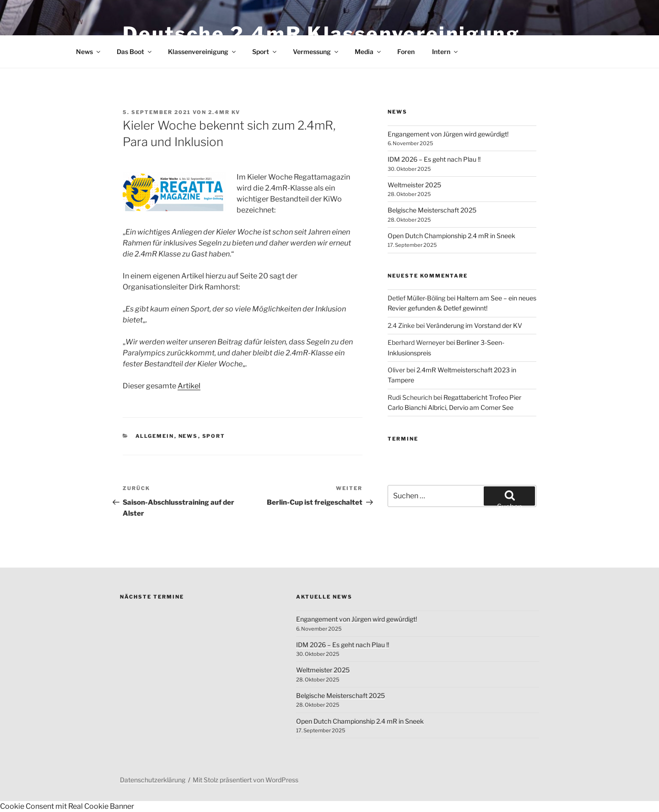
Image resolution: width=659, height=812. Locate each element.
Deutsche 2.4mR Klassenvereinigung (321, 34)
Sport (265, 52)
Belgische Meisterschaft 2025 (432, 210)
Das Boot (135, 52)
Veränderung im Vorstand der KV (474, 325)
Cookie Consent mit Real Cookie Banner (67, 806)
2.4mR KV (224, 112)
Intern (446, 52)
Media (368, 52)
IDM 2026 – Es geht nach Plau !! (434, 159)
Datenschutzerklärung (153, 780)
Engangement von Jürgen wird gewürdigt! (448, 134)
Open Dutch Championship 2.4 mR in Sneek (451, 236)
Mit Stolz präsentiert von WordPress (246, 780)
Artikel (189, 386)
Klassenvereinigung (203, 52)
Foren (406, 52)
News (89, 52)
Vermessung (316, 52)
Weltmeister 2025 (414, 185)
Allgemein (155, 436)
